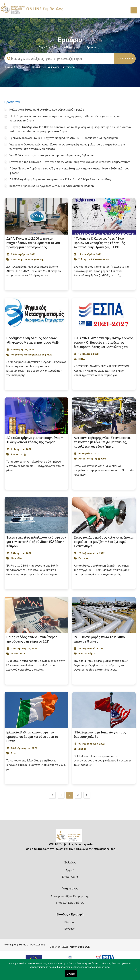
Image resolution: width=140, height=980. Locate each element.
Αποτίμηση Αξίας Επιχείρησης (70, 896)
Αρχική (43, 47)
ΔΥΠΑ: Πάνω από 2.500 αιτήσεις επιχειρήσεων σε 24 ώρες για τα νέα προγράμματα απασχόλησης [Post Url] (33, 243)
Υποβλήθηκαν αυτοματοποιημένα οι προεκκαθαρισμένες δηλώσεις (52, 155)
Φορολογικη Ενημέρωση (46, 67)
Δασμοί (83, 749)
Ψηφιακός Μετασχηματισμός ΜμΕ (31, 355)
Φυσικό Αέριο (87, 654)
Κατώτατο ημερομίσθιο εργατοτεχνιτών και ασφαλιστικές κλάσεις (52, 186)
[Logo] (70, 837)
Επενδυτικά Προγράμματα (67, 47)
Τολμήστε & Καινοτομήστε (94, 259)
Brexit (15, 753)
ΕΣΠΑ (82, 359)
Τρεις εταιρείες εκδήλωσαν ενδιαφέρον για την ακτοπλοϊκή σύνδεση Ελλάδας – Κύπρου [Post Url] (36, 542)
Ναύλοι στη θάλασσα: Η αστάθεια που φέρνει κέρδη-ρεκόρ (47, 110)
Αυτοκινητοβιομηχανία (92, 459)
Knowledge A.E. (80, 947)
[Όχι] (135, 971)
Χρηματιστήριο (20, 454)
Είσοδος (70, 922)
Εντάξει (71, 974)
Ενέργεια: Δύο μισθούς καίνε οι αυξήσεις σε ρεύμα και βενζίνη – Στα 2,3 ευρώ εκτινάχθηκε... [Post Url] (104, 542)
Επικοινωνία (70, 877)
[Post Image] (36, 216)
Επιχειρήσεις (69, 67)
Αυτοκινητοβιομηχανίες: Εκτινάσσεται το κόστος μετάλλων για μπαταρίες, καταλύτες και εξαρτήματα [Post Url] (102, 442)
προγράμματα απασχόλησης (28, 259)
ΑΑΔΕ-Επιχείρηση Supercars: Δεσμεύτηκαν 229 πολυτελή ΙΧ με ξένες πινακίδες (60, 179)
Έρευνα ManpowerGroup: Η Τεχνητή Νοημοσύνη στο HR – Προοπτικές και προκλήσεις (64, 138)
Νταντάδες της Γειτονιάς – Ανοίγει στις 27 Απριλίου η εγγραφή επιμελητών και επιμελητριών (70, 162)
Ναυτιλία (16, 558)
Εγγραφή (70, 929)
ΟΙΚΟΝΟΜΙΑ (18, 654)
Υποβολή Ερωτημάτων (70, 903)
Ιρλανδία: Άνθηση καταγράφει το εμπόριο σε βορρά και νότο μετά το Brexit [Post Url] (32, 737)
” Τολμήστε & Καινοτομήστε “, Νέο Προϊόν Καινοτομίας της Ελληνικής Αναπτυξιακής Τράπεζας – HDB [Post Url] (99, 243)
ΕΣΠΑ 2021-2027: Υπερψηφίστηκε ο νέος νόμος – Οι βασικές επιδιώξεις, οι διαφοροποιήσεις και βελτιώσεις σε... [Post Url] (104, 342)
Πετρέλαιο (85, 558)
